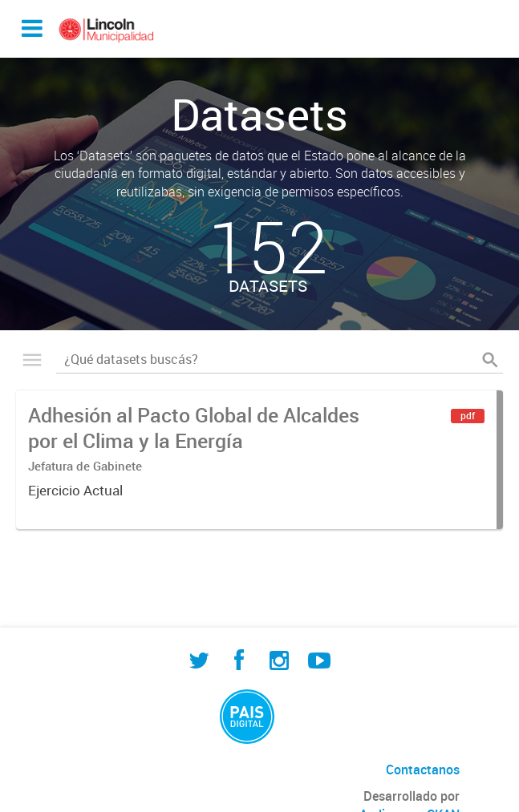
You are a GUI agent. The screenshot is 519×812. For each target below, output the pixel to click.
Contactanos (423, 770)
